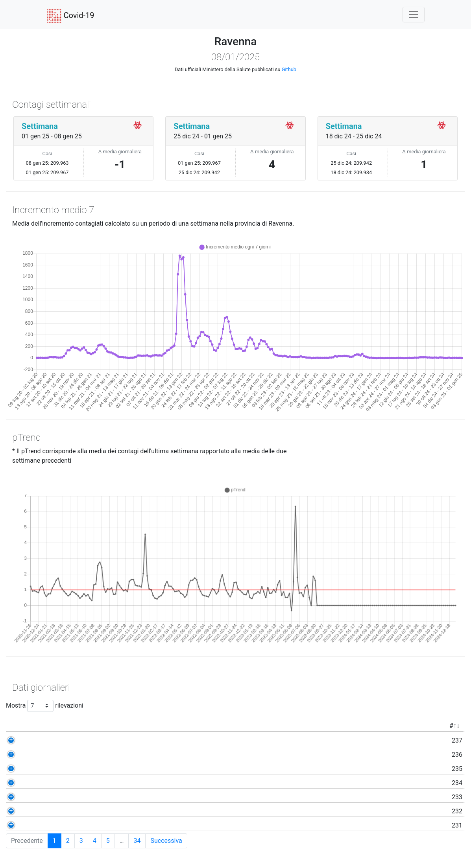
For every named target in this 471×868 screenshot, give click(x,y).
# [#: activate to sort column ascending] (48, 726)
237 (54, 740)
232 (54, 811)
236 (54, 755)
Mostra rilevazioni (45, 706)
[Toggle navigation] (414, 15)
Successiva (166, 841)
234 (54, 783)
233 (54, 797)
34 (137, 841)
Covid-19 (71, 16)
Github (289, 69)
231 (54, 825)
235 (54, 769)
